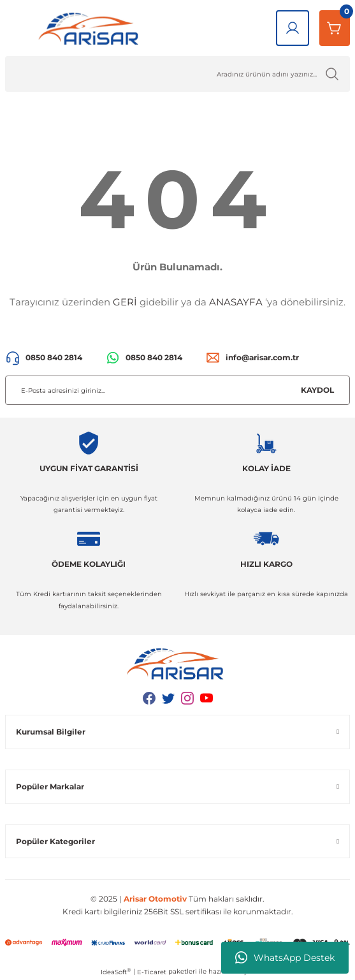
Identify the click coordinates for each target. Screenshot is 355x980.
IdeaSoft (116, 972)
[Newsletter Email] (177, 390)
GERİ (125, 302)
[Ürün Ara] (177, 74)
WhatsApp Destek (285, 958)
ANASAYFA (236, 302)
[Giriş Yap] (293, 28)
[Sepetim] (335, 28)
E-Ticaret (152, 972)
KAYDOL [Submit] (317, 390)
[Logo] (91, 28)
